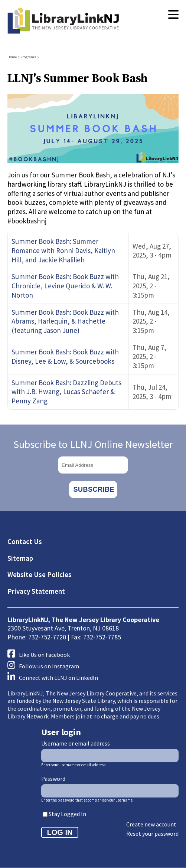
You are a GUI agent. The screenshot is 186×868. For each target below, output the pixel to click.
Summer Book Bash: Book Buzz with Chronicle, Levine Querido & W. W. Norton (65, 286)
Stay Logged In (67, 814)
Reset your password (152, 833)
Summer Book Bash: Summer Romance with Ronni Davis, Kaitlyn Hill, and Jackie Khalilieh (63, 250)
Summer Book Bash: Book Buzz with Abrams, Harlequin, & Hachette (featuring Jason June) (65, 321)
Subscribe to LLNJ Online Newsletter (93, 444)
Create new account (151, 824)
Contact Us (25, 541)
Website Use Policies (40, 574)
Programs (28, 57)
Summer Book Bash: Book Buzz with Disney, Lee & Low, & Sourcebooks (65, 356)
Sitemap (20, 558)
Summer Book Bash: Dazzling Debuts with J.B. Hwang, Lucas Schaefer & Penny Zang (66, 392)
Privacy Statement (36, 591)
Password (53, 779)
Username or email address (76, 743)
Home (12, 57)
